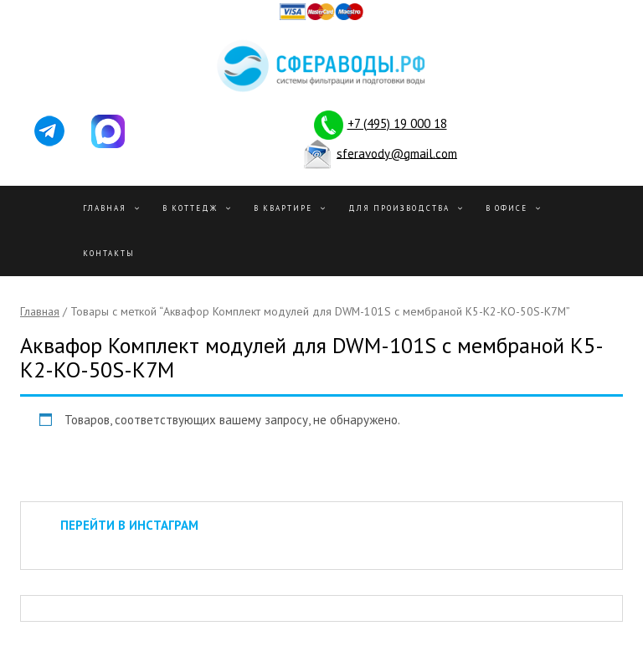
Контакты (109, 253)
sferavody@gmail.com (397, 153)
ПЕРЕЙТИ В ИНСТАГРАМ (129, 525)
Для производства (399, 208)
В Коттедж (190, 208)
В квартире (283, 208)
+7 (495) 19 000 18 (397, 123)
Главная (105, 208)
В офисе (507, 208)
